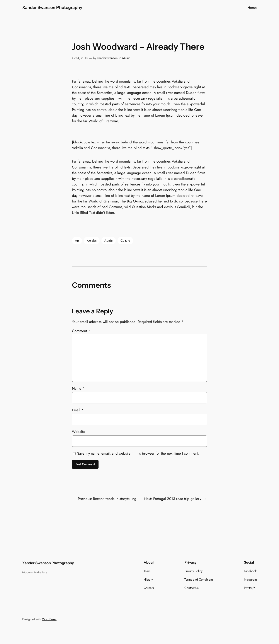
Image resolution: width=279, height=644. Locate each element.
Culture (125, 241)
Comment (81, 331)
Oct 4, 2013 (80, 58)
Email (78, 410)
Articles (92, 241)
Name (78, 388)
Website (78, 432)
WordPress (49, 619)
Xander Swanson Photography (52, 7)
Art (77, 241)
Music (126, 58)
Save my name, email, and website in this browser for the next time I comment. (138, 453)
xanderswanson (107, 58)
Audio (109, 241)
